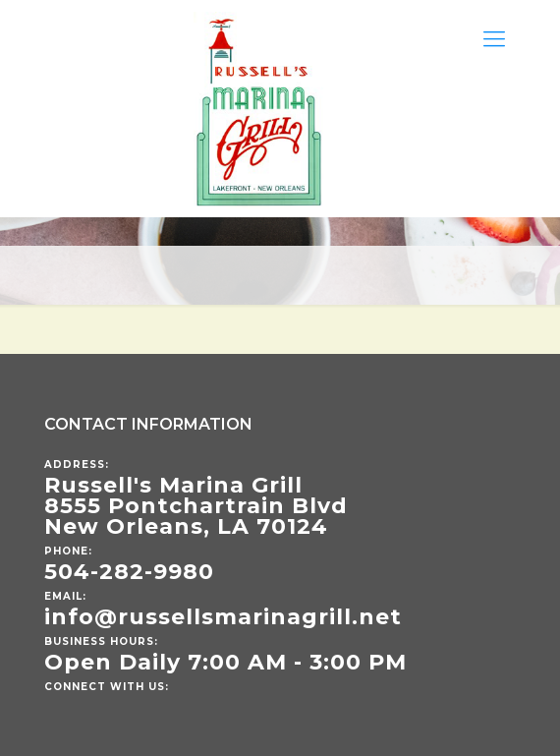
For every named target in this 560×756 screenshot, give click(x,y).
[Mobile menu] (494, 39)
